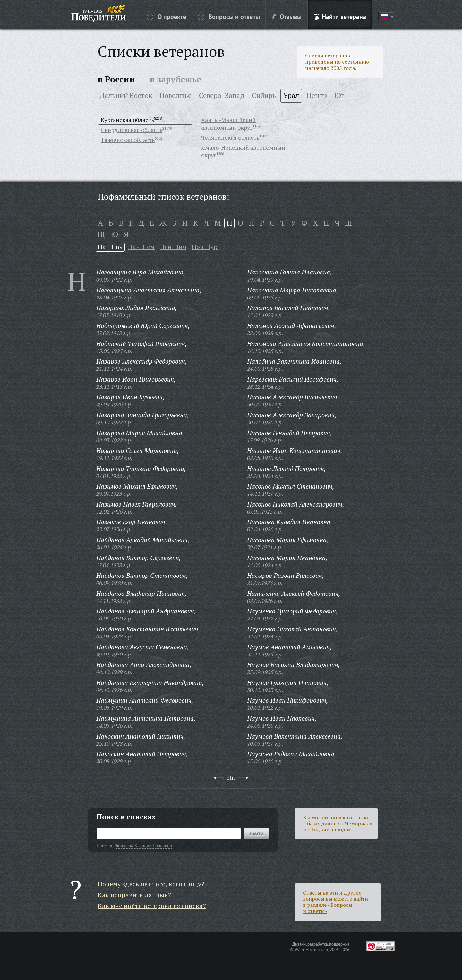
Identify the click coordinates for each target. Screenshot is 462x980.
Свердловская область (132, 130)
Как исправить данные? (134, 895)
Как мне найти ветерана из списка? (152, 906)
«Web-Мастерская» (311, 950)
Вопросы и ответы (229, 16)
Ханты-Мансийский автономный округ (228, 124)
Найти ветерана (340, 16)
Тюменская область (128, 140)
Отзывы (287, 16)
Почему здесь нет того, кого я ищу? (151, 884)
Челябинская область (230, 137)
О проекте (167, 16)
